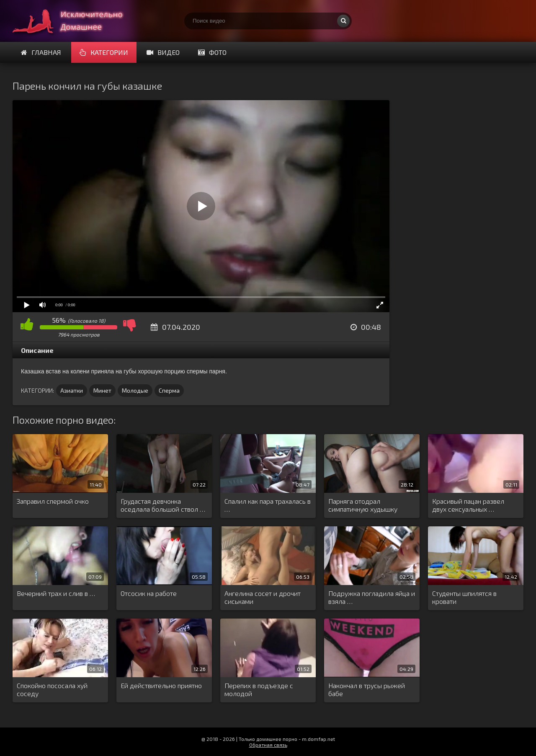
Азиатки (72, 390)
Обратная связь (268, 745)
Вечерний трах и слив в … (56, 593)
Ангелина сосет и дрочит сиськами (263, 597)
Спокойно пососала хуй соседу (52, 689)
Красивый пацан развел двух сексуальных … (468, 505)
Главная (41, 52)
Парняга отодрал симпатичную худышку (363, 505)
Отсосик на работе (149, 593)
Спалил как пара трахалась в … (268, 505)
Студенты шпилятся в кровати (464, 597)
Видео (163, 52)
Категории (104, 52)
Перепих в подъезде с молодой (259, 689)
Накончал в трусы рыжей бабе (367, 689)
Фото (212, 52)
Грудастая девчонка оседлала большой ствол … (163, 505)
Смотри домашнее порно (75, 21)
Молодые (135, 390)
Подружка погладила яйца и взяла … (372, 597)
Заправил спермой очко (53, 501)
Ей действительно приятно (161, 685)
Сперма (169, 390)
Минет (102, 390)
